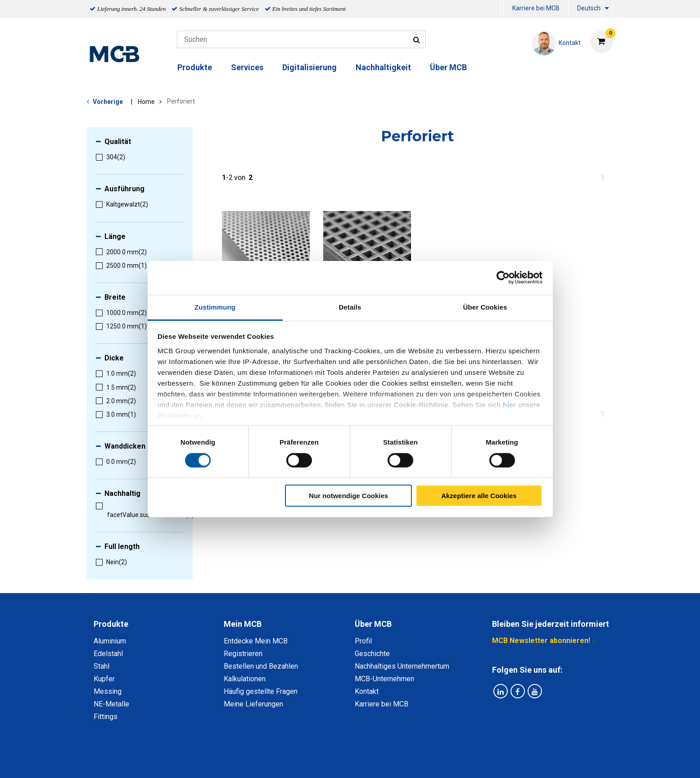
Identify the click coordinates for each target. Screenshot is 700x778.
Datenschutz (233, 761)
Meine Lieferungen (253, 704)
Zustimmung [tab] (215, 307)
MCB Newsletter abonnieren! (541, 641)
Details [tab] (350, 307)
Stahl (102, 666)
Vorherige (108, 102)
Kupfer (104, 679)
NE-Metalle (111, 704)
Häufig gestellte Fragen (261, 691)
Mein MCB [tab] (243, 624)
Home (146, 102)
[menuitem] (502, 9)
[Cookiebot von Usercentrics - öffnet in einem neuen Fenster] (503, 278)
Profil (363, 641)
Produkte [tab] (111, 624)
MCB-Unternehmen (384, 679)
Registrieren (243, 654)
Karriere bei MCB (536, 8)
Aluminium (110, 641)
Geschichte (372, 654)
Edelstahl (108, 654)
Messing (108, 691)
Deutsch (589, 8)
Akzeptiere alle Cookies (479, 496)
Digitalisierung (309, 67)
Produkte (195, 67)
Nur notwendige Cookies (348, 496)
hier (510, 404)
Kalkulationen (245, 679)
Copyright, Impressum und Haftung (471, 761)
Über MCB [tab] (373, 624)
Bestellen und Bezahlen (261, 666)
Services (247, 67)
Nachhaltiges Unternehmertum (402, 666)
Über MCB (448, 67)
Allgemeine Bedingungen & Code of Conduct (335, 761)
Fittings (106, 717)
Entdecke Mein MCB (256, 641)
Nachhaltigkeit (383, 67)
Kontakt (367, 691)
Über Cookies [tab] (485, 307)
